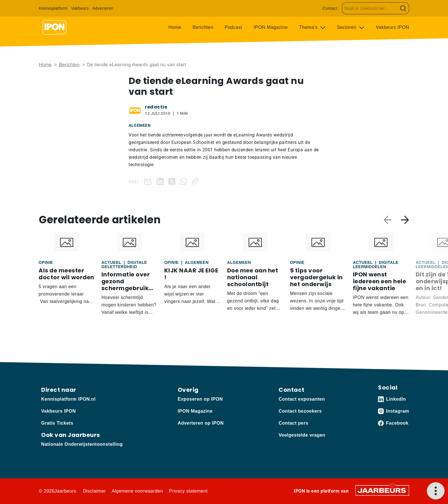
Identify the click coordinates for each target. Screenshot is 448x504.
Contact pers (293, 423)
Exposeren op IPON (200, 399)
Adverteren (103, 8)
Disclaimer (94, 491)
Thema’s (309, 27)
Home (175, 27)
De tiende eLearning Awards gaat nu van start (136, 65)
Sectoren (348, 27)
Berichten (203, 27)
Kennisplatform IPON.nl (68, 399)
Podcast (233, 27)
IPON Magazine (271, 27)
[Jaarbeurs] (382, 490)
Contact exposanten (302, 399)
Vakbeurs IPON (393, 27)
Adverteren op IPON (201, 423)
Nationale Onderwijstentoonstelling (82, 444)
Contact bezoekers (300, 411)
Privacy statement (188, 491)
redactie (156, 107)
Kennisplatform (53, 8)
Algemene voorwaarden (137, 491)
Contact (330, 8)
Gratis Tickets (57, 423)
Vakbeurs (80, 8)
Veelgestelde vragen (302, 435)
